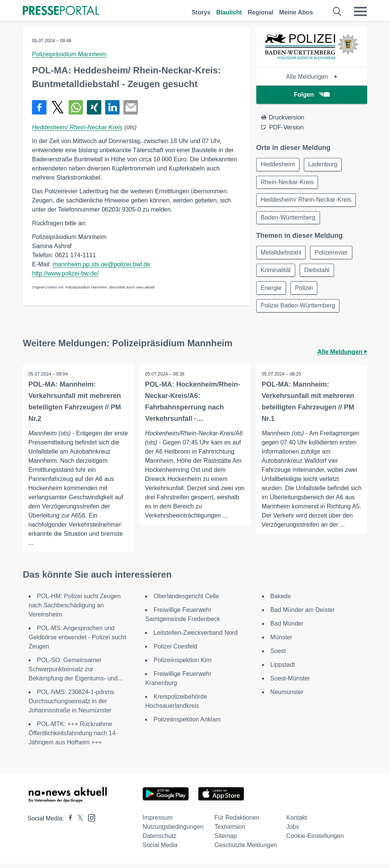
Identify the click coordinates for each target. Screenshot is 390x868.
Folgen (312, 95)
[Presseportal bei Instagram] (89, 822)
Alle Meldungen (312, 77)
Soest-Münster (290, 683)
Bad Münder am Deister (303, 614)
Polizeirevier (333, 255)
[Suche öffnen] (337, 11)
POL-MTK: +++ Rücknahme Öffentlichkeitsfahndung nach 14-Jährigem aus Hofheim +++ (73, 738)
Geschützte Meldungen (246, 850)
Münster (281, 642)
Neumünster (287, 697)
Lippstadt (283, 669)
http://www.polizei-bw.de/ (65, 273)
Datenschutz (159, 840)
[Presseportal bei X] (78, 823)
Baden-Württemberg (289, 219)
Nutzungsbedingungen (173, 831)
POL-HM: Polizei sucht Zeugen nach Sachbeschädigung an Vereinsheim (75, 610)
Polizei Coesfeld (175, 651)
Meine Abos (296, 12)
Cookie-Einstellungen (315, 840)
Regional (261, 12)
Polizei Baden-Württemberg (299, 310)
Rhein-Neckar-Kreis (288, 183)
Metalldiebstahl (282, 255)
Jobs (293, 831)
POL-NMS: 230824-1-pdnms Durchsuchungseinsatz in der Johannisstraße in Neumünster (71, 706)
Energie (272, 291)
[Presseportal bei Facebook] (68, 823)
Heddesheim (278, 165)
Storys (201, 12)
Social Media (160, 850)
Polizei (306, 291)
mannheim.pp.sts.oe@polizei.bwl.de (101, 264)
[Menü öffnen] (360, 11)
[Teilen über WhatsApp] (76, 107)
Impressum (157, 822)
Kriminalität (276, 273)
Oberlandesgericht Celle (186, 601)
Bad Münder (287, 628)
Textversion (230, 831)
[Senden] (131, 107)
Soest (278, 655)
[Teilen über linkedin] (112, 107)
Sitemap (226, 840)
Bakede (281, 601)
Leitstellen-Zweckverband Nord (196, 637)
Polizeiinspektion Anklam (187, 724)
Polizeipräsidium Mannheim (69, 54)
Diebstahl (319, 273)
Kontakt (297, 822)
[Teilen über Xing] (94, 107)
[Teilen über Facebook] (39, 107)
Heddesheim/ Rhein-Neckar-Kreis (77, 127)
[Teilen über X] (58, 107)
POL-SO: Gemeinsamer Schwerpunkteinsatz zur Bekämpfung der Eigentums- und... (76, 674)
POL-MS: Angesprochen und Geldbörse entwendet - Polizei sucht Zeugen (77, 642)
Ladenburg (324, 165)
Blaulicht (229, 12)
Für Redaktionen (237, 822)
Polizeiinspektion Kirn (182, 665)
